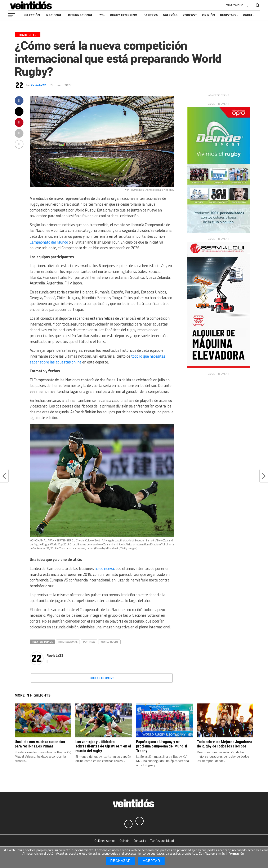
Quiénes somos (105, 841)
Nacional (54, 15)
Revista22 (228, 15)
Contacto (140, 841)
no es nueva (104, 568)
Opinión (209, 15)
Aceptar (151, 861)
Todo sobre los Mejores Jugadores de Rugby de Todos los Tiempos (224, 744)
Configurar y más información (221, 853)
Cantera (151, 15)
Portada (89, 642)
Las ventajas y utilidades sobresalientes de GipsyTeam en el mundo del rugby (103, 746)
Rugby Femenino (124, 15)
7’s (101, 15)
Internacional (80, 15)
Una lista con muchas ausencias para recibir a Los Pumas (40, 744)
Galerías (170, 15)
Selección (32, 15)
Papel (248, 15)
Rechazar (121, 861)
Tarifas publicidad (162, 841)
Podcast (190, 15)
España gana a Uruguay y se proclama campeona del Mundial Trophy (162, 746)
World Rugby (109, 642)
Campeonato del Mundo (49, 242)
